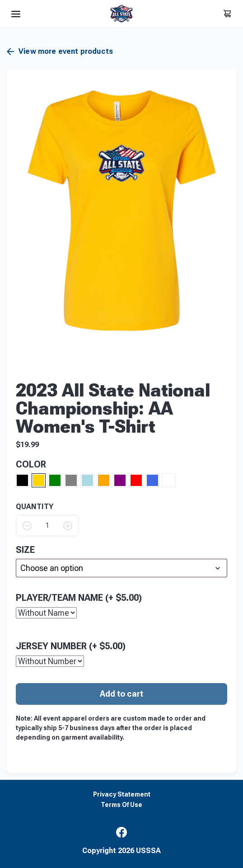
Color (31, 464)
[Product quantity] (47, 526)
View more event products (60, 52)
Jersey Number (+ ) (71, 646)
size (25, 550)
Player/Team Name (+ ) (79, 597)
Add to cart (121, 693)
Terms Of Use (121, 804)
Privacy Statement (122, 794)
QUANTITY (35, 507)
